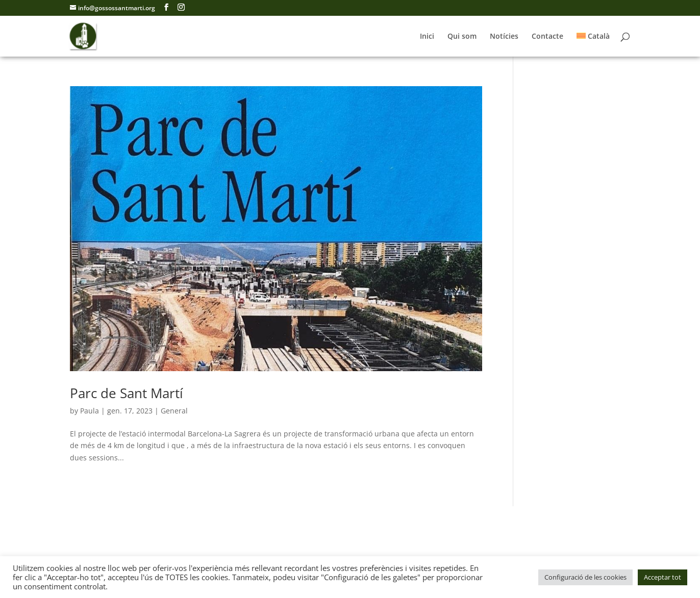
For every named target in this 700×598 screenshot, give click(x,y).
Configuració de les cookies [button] (585, 577)
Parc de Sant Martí (127, 393)
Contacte (547, 37)
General (174, 411)
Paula (90, 411)
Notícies (504, 37)
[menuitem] (593, 45)
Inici (427, 37)
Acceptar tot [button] (662, 577)
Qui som (462, 37)
